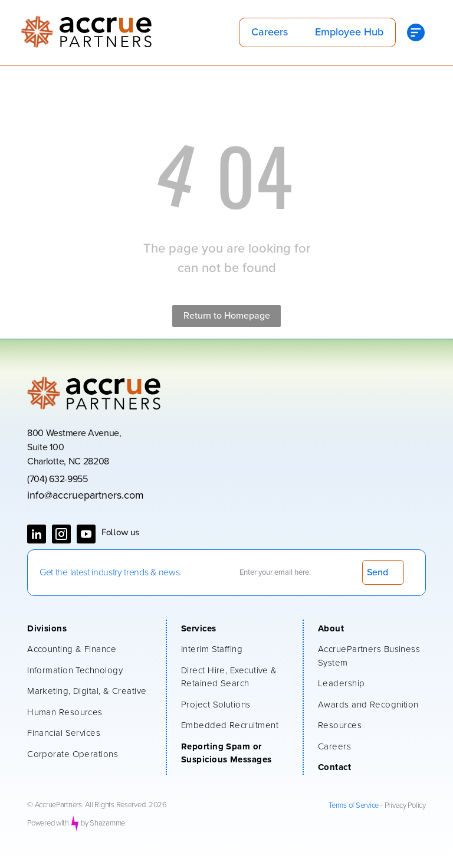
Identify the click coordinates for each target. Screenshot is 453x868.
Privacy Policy (405, 806)
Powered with (48, 823)
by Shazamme (103, 823)
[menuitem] (91, 630)
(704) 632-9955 (58, 479)
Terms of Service (354, 806)
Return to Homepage (227, 316)
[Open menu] (416, 32)
